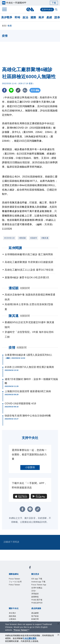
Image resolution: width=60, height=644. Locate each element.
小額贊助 (30, 467)
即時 (17, 17)
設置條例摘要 (45, 596)
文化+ (39, 585)
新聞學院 (13, 588)
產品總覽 (13, 610)
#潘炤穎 (22, 238)
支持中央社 (47, 10)
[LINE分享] (11, 90)
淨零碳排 (47, 585)
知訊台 (21, 614)
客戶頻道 (22, 610)
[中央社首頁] (30, 9)
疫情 (12, 348)
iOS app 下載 (15, 581)
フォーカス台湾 (32, 570)
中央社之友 (31, 614)
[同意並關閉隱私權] (58, 635)
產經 (49, 17)
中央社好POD (40, 588)
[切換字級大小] (25, 90)
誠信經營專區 (30, 599)
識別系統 (22, 596)
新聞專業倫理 (15, 599)
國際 (33, 17)
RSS (40, 614)
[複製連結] (18, 90)
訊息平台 (42, 610)
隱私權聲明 (44, 599)
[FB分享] (4, 90)
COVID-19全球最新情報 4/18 (20, 403)
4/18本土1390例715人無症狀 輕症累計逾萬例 (29, 367)
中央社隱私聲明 (29, 638)
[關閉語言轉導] (58, 624)
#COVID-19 (9, 238)
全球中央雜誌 (28, 585)
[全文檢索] (57, 10)
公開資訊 (32, 596)
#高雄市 (34, 238)
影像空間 (32, 610)
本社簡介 (13, 596)
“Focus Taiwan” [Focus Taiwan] (21, 630)
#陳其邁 (45, 238)
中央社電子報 (25, 588)
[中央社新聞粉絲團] (8, 563)
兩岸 (41, 17)
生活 (10, 26)
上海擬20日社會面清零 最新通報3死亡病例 (28, 391)
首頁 (4, 26)
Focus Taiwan (15, 570)
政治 (25, 17)
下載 (54, 3)
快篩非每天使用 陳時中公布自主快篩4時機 (28, 416)
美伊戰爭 (7, 17)
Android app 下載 (32, 581)
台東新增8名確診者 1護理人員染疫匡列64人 (28, 355)
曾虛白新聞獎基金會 (19, 621)
